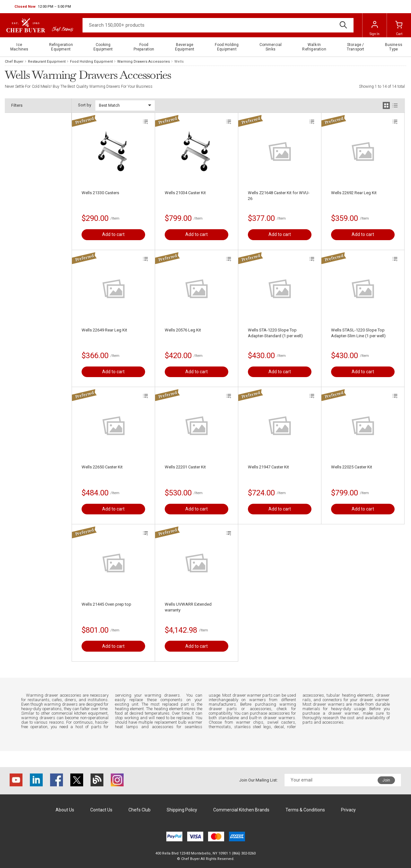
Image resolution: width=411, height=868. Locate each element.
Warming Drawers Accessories (144, 62)
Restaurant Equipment (47, 62)
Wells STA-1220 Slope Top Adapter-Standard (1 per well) (275, 333)
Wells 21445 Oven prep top (106, 604)
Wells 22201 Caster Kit (185, 467)
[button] (43, 7)
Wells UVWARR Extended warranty (188, 607)
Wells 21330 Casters (100, 193)
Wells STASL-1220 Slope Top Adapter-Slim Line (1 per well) (358, 333)
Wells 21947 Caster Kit (268, 467)
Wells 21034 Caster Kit (185, 193)
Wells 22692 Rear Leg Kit (354, 193)
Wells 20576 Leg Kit (183, 330)
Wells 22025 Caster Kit (352, 467)
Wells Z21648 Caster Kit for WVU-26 (279, 196)
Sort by (85, 105)
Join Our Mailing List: (258, 780)
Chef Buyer (14, 62)
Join (386, 780)
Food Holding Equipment (91, 62)
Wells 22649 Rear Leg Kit (104, 330)
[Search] (218, 25)
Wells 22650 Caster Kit (102, 467)
